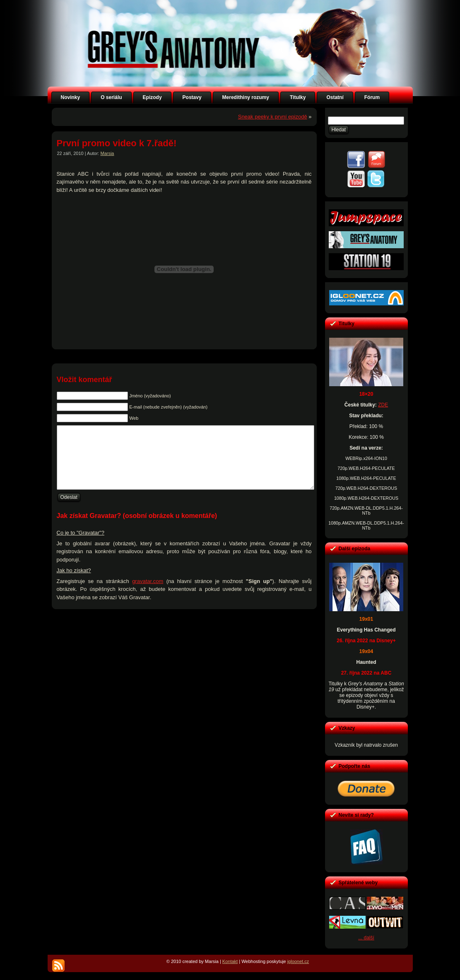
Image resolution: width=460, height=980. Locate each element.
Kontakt (230, 961)
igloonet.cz (298, 961)
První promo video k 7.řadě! (117, 143)
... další (366, 938)
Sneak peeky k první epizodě (273, 117)
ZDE (383, 405)
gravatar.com (148, 594)
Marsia (107, 153)
